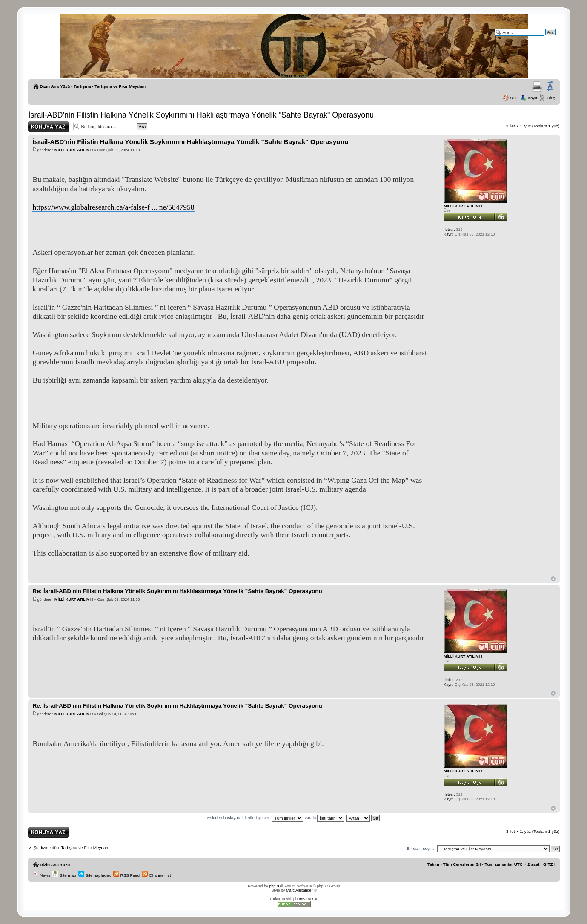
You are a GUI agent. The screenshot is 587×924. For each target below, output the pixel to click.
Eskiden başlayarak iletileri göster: (255, 818)
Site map (64, 875)
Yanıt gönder (49, 127)
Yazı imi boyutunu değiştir (550, 86)
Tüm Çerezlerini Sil (462, 864)
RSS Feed (126, 875)
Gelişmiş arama (541, 38)
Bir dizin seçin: (421, 848)
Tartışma (82, 86)
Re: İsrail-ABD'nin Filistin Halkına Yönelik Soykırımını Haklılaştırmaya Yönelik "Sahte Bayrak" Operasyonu (177, 591)
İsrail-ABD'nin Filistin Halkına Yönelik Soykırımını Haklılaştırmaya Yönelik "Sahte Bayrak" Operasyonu (201, 115)
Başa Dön (553, 579)
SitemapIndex (95, 875)
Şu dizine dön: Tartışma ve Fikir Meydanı (71, 848)
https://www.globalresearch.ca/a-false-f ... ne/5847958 (113, 207)
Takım (433, 864)
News (41, 875)
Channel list (156, 875)
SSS (514, 98)
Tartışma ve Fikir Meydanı (120, 86)
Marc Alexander (299, 890)
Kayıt (533, 98)
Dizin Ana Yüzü (55, 86)
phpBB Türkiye (306, 899)
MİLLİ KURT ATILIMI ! (74, 150)
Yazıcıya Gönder (537, 86)
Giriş (551, 98)
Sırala (325, 818)
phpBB (275, 886)
